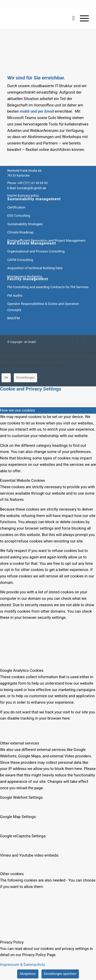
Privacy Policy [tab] (12, 942)
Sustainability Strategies (25, 224)
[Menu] (82, 18)
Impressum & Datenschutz (23, 965)
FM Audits (15, 296)
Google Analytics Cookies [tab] (22, 670)
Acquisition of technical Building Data (35, 268)
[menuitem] (71, 18)
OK (6, 378)
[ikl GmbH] (40, 18)
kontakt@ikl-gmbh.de (32, 188)
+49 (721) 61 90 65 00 (33, 183)
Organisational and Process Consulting (36, 251)
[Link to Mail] (85, 342)
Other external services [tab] (20, 743)
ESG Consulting (19, 216)
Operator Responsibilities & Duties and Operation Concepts (43, 307)
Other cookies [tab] (12, 874)
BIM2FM (13, 318)
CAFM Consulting (20, 260)
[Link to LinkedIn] (77, 342)
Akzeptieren (28, 974)
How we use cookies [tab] (18, 410)
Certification (16, 207)
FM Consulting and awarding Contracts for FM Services (48, 287)
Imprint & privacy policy (23, 196)
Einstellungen (26, 378)
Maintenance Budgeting (25, 276)
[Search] (71, 18)
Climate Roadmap (20, 232)
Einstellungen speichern (60, 974)
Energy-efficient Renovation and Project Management (46, 241)
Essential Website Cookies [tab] (23, 480)
